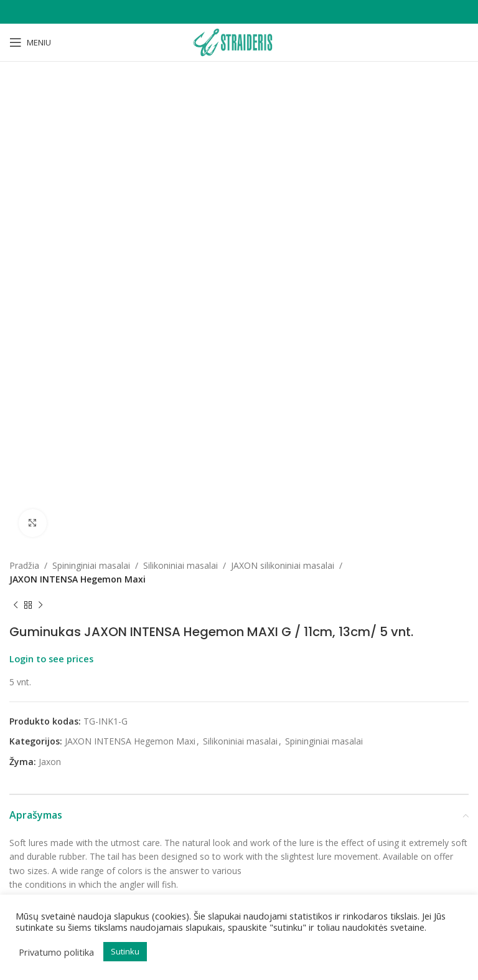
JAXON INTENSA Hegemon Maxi (77, 134)
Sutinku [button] (125, 951)
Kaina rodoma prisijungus (123, 619)
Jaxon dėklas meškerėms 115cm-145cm (123, 602)
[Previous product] (16, 160)
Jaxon (50, 316)
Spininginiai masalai (91, 120)
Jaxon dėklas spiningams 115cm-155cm (356, 640)
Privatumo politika (56, 952)
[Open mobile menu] (30, 42)
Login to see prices (51, 213)
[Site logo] (239, 41)
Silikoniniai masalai (180, 120)
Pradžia (24, 120)
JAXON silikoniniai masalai (283, 120)
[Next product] (40, 160)
